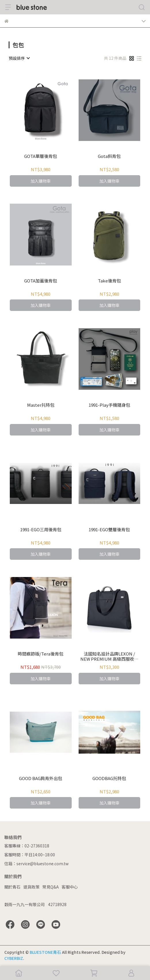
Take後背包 (109, 281)
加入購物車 (41, 181)
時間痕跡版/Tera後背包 (41, 654)
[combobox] (19, 58)
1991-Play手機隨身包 (109, 405)
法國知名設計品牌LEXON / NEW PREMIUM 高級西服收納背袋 (109, 656)
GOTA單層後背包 (41, 156)
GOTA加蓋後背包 (41, 281)
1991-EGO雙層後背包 (109, 530)
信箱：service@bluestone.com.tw (36, 864)
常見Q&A (51, 887)
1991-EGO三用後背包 (41, 530)
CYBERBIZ (14, 958)
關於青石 (12, 887)
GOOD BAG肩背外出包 (41, 779)
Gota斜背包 (109, 156)
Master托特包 (41, 405)
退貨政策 (31, 887)
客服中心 (70, 887)
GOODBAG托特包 (109, 779)
